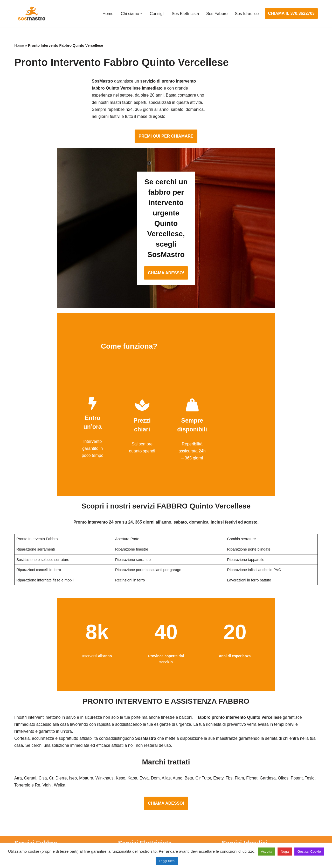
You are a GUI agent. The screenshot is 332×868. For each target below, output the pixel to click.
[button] (141, 13)
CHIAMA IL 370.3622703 (291, 13)
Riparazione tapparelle (35, 828)
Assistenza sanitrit (238, 790)
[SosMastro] (31, 13)
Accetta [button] (267, 852)
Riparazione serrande (34, 819)
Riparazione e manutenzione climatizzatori (261, 809)
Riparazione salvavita (138, 809)
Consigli (157, 14)
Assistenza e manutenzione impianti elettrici (158, 770)
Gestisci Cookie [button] (309, 852)
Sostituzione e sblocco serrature (44, 838)
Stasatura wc (234, 838)
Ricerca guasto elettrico (140, 790)
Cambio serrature (30, 790)
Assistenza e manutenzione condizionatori (261, 770)
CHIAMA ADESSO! (166, 217)
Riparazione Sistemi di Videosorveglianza (156, 819)
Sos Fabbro (217, 14)
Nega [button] (285, 852)
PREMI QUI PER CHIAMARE (166, 111)
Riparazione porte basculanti (41, 809)
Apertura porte (27, 770)
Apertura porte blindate (35, 780)
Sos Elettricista (185, 14)
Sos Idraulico (247, 14)
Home (108, 14)
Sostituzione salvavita (138, 828)
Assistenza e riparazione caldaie (251, 780)
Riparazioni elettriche (137, 799)
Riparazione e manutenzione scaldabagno (261, 799)
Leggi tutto (167, 861)
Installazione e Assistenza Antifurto (150, 780)
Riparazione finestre (33, 799)
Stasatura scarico (238, 828)
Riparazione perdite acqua (246, 819)
